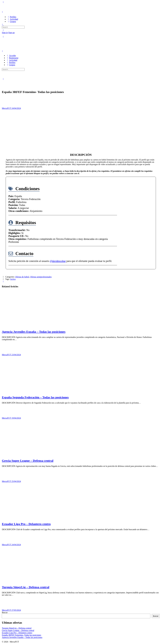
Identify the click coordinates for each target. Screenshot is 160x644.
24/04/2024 (16, 108)
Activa (13, 279)
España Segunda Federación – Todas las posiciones (35, 397)
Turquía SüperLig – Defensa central (26, 587)
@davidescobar (58, 261)
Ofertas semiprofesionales (41, 277)
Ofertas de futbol (22, 277)
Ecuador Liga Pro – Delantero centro (26, 524)
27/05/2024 (16, 610)
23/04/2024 (16, 355)
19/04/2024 (16, 418)
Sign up (11, 33)
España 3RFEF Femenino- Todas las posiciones (21, 635)
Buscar (5, 612)
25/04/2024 (16, 481)
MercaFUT (7, 108)
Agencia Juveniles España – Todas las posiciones (34, 332)
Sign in (5, 33)
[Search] (3, 30)
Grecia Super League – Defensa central (28, 461)
